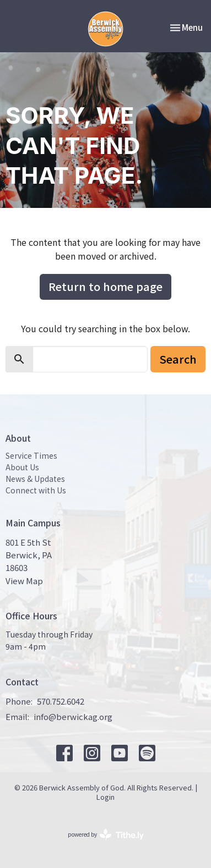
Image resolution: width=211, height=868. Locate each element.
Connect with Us (36, 490)
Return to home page (105, 286)
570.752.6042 (61, 701)
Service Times (31, 455)
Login (105, 797)
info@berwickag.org (73, 716)
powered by (106, 835)
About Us (22, 467)
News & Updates (35, 479)
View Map (24, 581)
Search (178, 359)
